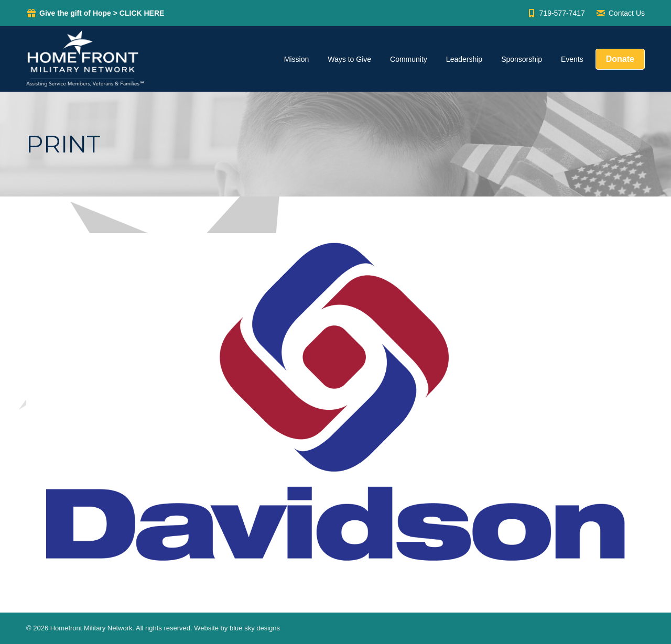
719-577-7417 (556, 13)
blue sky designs (255, 628)
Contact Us (620, 13)
